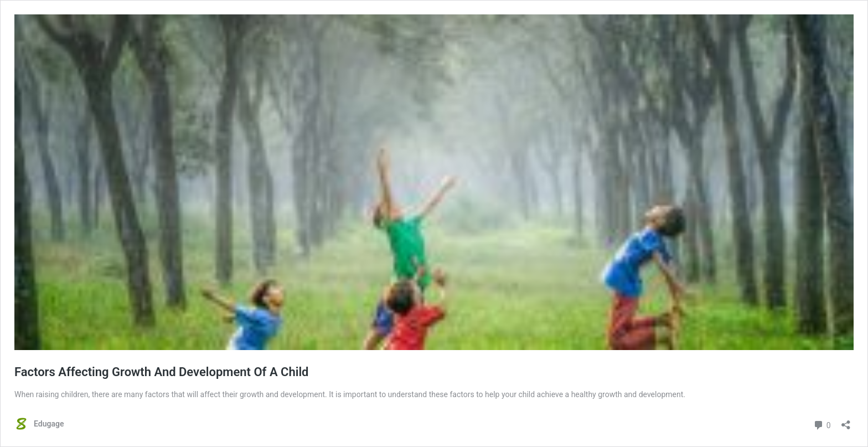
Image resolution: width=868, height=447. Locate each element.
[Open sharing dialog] (846, 421)
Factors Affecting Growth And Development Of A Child (162, 372)
